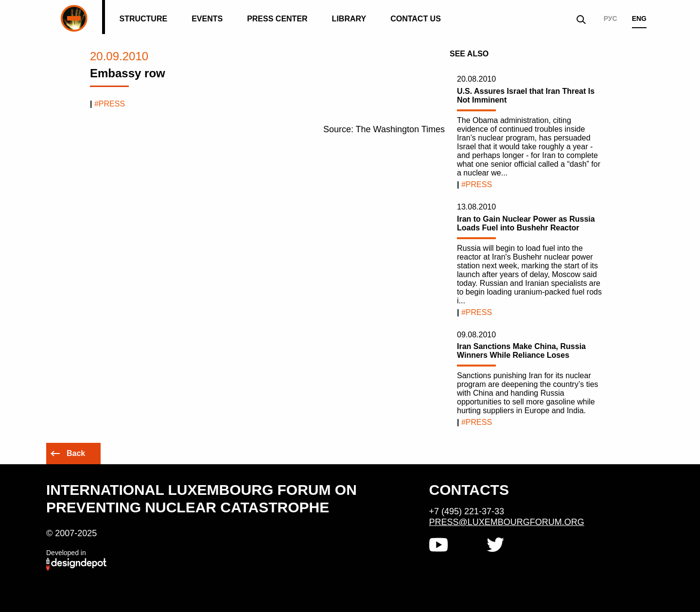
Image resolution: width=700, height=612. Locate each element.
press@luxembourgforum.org (507, 522)
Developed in (66, 553)
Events (207, 19)
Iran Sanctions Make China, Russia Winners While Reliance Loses (521, 351)
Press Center (277, 19)
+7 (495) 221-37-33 (467, 511)
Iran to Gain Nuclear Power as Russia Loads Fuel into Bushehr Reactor (526, 223)
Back (76, 453)
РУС (611, 18)
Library (349, 19)
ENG (639, 18)
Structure (143, 19)
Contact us (416, 19)
